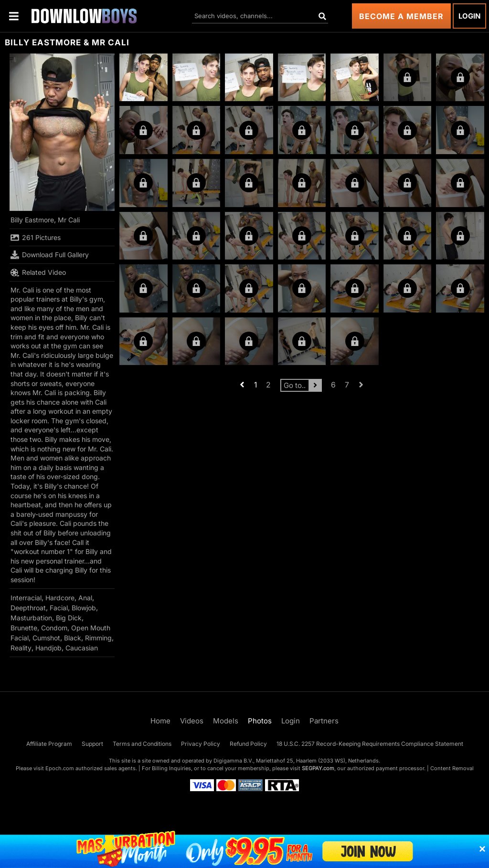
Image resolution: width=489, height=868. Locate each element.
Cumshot (46, 638)
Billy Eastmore (32, 220)
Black (73, 638)
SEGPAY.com (318, 768)
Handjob (48, 648)
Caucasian (82, 648)
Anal (85, 598)
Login (469, 16)
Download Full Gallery (50, 255)
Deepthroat (28, 608)
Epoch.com (60, 768)
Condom (54, 628)
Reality (21, 648)
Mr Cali (69, 220)
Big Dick (69, 618)
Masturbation (31, 618)
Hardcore (60, 598)
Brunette (24, 628)
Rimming (98, 638)
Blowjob (84, 608)
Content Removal (452, 768)
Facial (59, 608)
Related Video (38, 272)
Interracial (26, 598)
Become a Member (401, 16)
